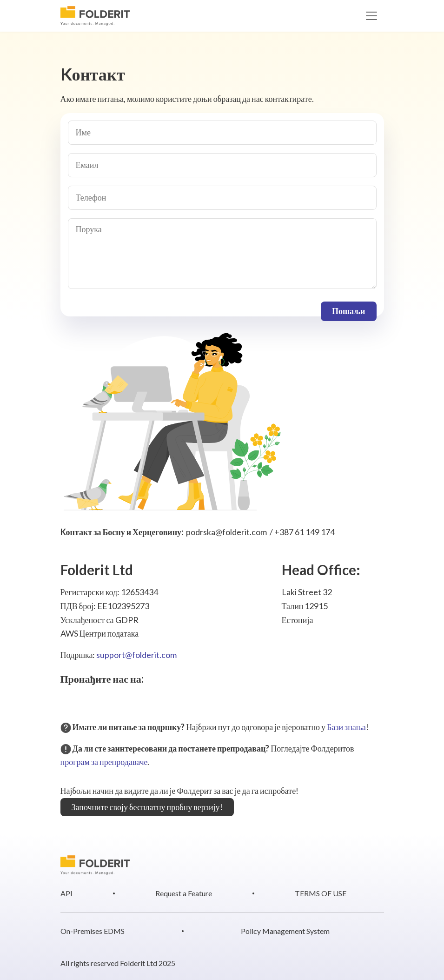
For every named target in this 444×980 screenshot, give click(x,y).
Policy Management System (285, 931)
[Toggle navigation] (371, 16)
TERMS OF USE (321, 893)
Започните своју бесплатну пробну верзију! (147, 807)
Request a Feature (184, 893)
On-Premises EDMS (93, 931)
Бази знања (346, 727)
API (66, 893)
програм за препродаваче (104, 762)
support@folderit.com (136, 655)
